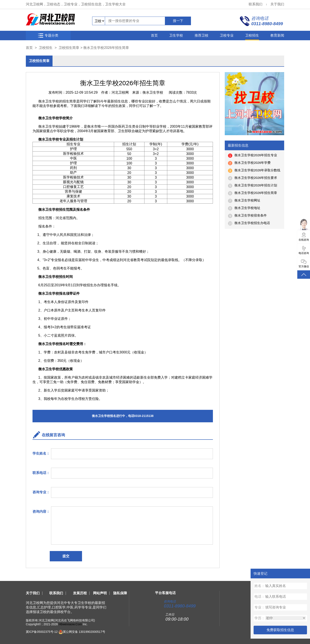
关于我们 (277, 4)
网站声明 (100, 593)
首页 (154, 35)
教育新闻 (277, 35)
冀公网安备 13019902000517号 (84, 632)
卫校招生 (252, 35)
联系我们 (256, 4)
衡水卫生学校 (153, 92)
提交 (66, 556)
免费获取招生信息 (280, 630)
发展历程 (80, 593)
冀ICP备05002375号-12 (42, 632)
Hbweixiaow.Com (70, 624)
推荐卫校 (201, 35)
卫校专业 (227, 35)
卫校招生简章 (69, 48)
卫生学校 (176, 35)
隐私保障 (120, 593)
